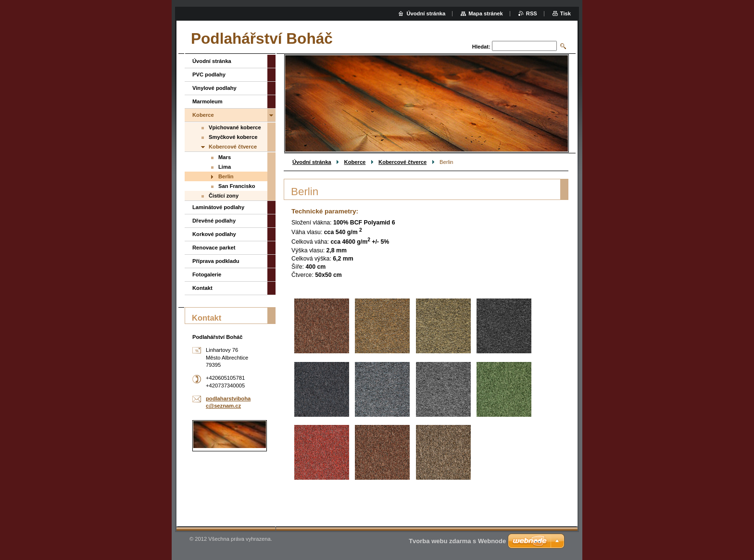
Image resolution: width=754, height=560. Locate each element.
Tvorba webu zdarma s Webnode (457, 541)
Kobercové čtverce (402, 162)
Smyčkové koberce (233, 137)
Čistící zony (224, 196)
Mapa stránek (486, 13)
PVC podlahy (209, 75)
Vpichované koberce (235, 127)
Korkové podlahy (214, 234)
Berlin (226, 176)
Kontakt (202, 288)
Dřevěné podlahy (214, 221)
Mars (225, 157)
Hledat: (481, 47)
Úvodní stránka (312, 162)
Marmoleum (207, 101)
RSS (532, 13)
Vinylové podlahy (214, 88)
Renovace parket (214, 248)
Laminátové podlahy (218, 207)
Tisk (565, 13)
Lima (225, 167)
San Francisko (237, 186)
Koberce (355, 162)
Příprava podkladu (216, 261)
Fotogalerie (207, 274)
